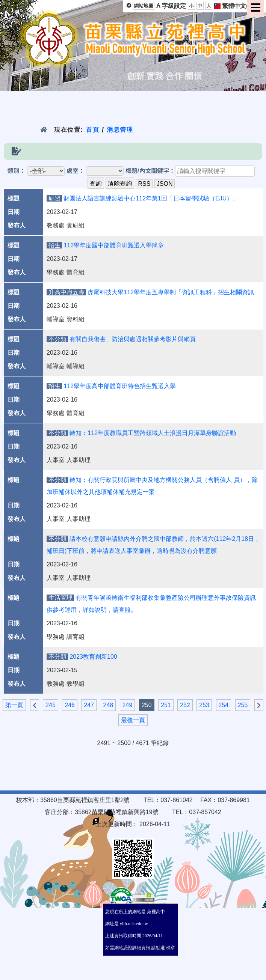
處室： (76, 171)
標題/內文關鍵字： (150, 171)
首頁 (93, 130)
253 (204, 705)
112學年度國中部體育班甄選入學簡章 (114, 245)
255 (243, 705)
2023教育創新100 (93, 657)
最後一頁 (133, 720)
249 (128, 705)
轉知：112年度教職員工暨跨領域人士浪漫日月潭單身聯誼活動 (153, 433)
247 (89, 705)
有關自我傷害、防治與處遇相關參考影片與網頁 (133, 339)
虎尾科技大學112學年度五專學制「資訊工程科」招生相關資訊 (171, 292)
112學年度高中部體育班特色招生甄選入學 (120, 386)
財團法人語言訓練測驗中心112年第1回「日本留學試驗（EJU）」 (151, 198)
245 (51, 705)
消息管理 (120, 130)
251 (166, 705)
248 (108, 705)
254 (224, 705)
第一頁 (14, 705)
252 (185, 705)
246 (70, 705)
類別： (17, 171)
